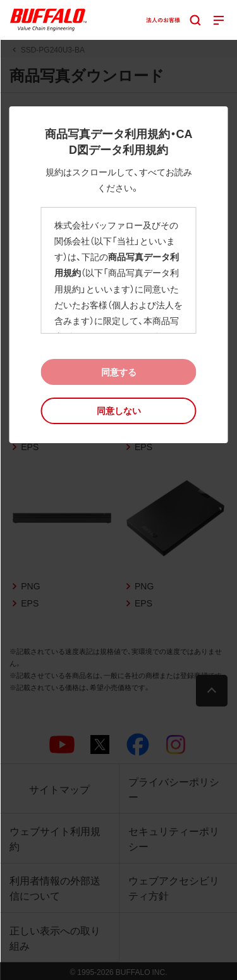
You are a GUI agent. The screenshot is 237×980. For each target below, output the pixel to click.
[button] (119, 411)
